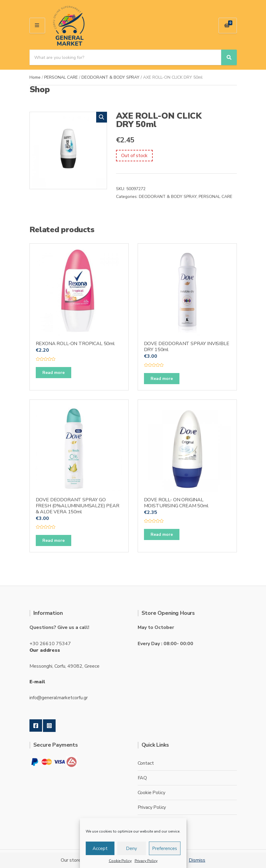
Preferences (165, 848)
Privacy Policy (146, 861)
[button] (102, 117)
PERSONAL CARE (61, 77)
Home (35, 77)
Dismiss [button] (197, 860)
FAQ (142, 778)
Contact (146, 763)
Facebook (36, 726)
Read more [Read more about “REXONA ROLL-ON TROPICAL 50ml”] (54, 373)
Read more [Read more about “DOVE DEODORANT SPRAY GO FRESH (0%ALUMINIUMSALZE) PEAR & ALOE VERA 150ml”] (54, 540)
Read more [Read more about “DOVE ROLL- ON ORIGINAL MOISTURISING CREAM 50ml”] (162, 534)
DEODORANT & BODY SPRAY (110, 77)
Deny (131, 848)
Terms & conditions (158, 822)
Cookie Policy (120, 861)
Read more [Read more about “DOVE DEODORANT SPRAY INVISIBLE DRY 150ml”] (162, 379)
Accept (100, 848)
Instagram (49, 726)
